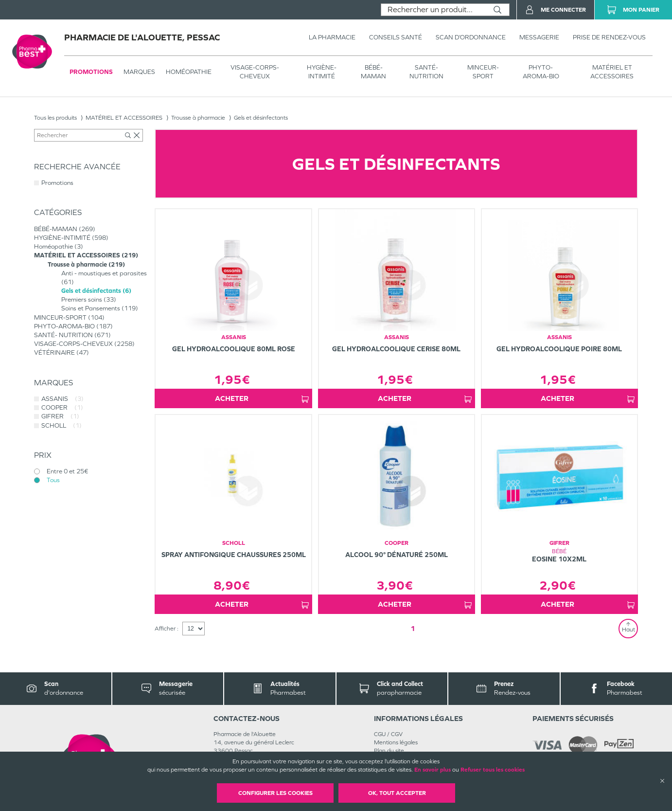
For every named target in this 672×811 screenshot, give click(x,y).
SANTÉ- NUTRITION (426, 72)
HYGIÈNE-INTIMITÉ (322, 72)
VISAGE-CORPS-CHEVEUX (255, 72)
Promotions (91, 72)
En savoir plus (433, 770)
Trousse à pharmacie (198, 118)
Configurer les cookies (275, 793)
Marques (139, 72)
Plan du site (389, 751)
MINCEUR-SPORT (483, 72)
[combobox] (433, 10)
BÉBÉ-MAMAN (373, 72)
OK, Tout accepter (397, 793)
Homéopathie (189, 72)
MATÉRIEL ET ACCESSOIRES (612, 72)
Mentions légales (396, 742)
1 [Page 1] (413, 628)
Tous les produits (55, 118)
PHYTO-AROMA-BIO (541, 72)
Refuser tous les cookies (493, 770)
